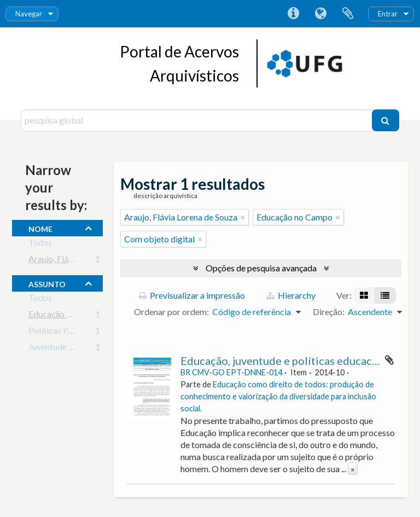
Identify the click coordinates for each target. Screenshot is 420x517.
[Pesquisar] (386, 120)
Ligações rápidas (293, 14)
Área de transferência (348, 14)
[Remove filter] (243, 217)
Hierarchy (291, 295)
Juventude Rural (58, 349)
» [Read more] (353, 469)
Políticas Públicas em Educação (87, 332)
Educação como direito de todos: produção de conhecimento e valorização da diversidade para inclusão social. (278, 396)
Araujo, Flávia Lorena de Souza (85, 261)
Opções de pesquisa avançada (261, 268)
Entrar (388, 14)
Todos (40, 244)
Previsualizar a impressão (192, 295)
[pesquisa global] (197, 120)
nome (40, 228)
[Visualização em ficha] (364, 295)
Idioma (320, 14)
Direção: (329, 312)
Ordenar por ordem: (171, 312)
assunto (47, 283)
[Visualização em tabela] (385, 295)
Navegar (29, 14)
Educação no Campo (66, 316)
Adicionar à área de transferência (389, 360)
